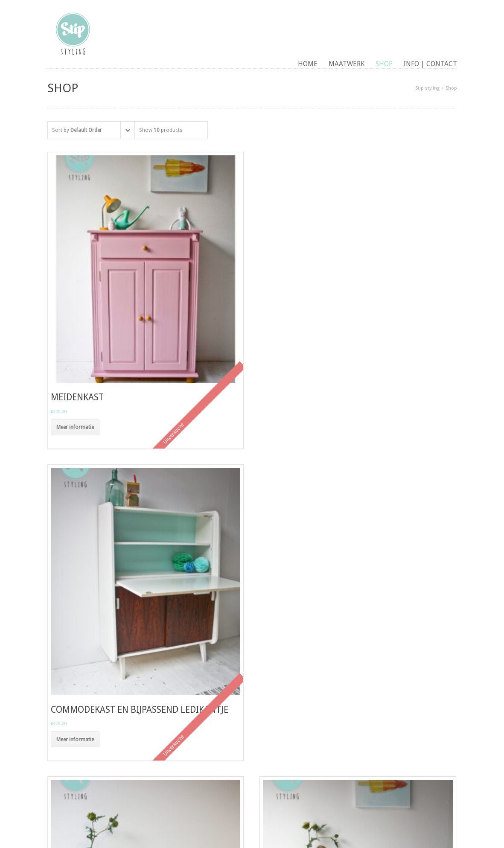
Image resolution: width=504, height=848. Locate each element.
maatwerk (347, 64)
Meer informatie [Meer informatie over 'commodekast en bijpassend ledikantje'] (75, 740)
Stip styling (427, 88)
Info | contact (430, 64)
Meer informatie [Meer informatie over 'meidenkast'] (75, 427)
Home (308, 64)
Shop (384, 64)
